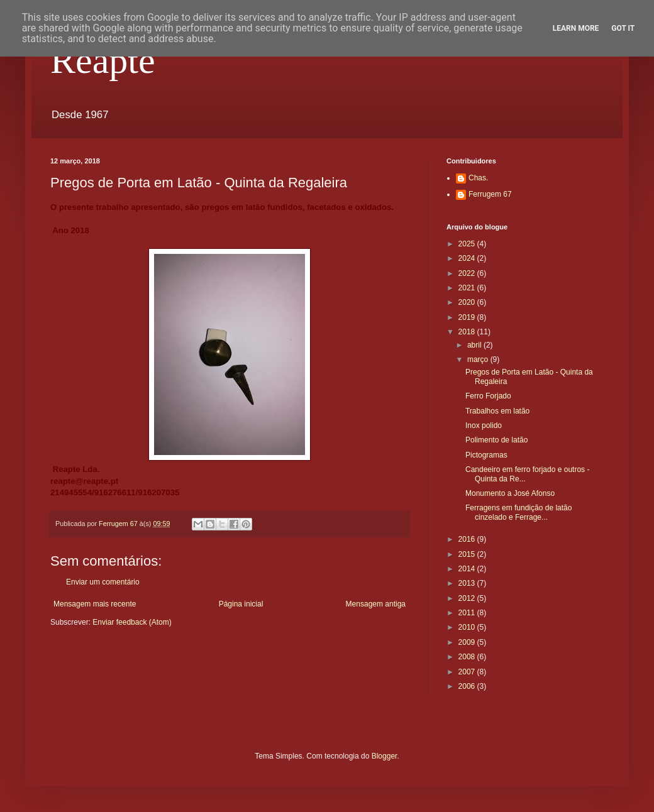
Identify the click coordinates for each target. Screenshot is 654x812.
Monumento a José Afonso (510, 493)
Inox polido (484, 425)
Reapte (103, 60)
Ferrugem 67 (490, 194)
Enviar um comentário (103, 582)
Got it (623, 28)
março (479, 359)
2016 (468, 539)
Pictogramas (486, 455)
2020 (468, 302)
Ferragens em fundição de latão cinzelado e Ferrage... (518, 512)
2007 (468, 672)
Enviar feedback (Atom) (132, 622)
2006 (468, 686)
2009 (468, 642)
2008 (468, 657)
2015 (468, 554)
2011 (468, 613)
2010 (468, 627)
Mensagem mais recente (95, 604)
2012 (468, 598)
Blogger (385, 756)
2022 (468, 273)
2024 (468, 258)
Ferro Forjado (488, 396)
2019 (468, 317)
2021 (468, 288)
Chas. (478, 178)
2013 (468, 583)
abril (475, 345)
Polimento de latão (496, 440)
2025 (468, 244)
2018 (468, 332)
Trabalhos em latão (497, 411)
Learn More (576, 28)
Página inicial (241, 604)
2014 (468, 569)
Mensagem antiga (376, 604)
